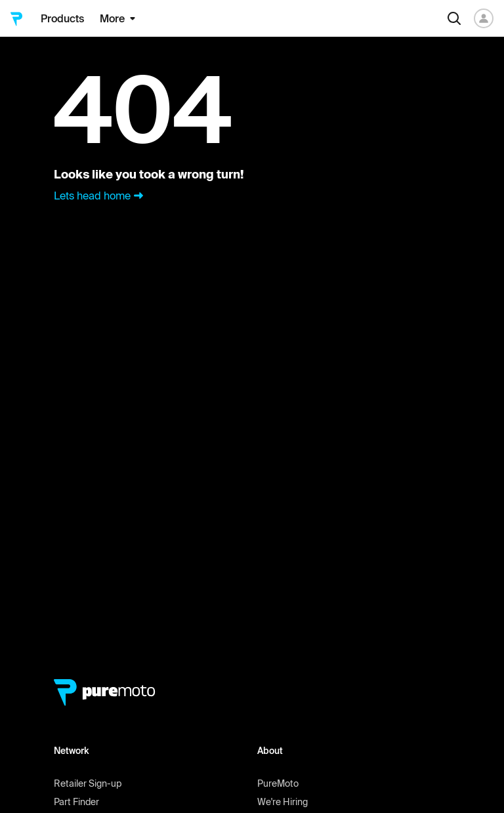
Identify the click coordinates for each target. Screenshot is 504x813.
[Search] (454, 18)
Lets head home (100, 196)
